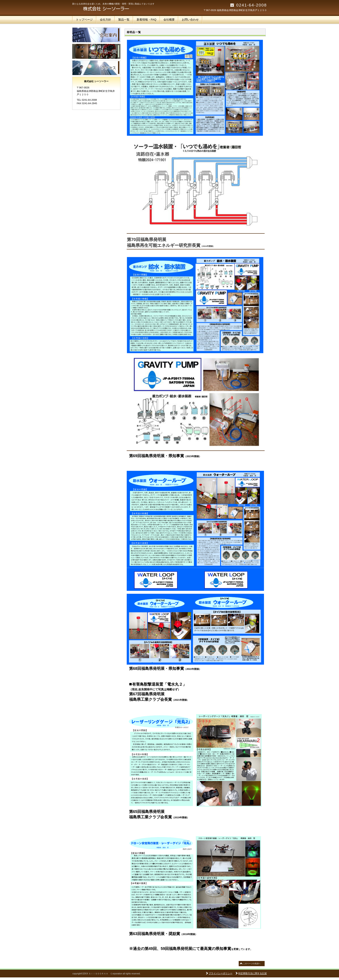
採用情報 (96, 51)
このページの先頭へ (252, 964)
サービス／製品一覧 (96, 35)
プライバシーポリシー (221, 973)
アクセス (96, 68)
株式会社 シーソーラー (115, 9)
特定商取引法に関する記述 (253, 973)
